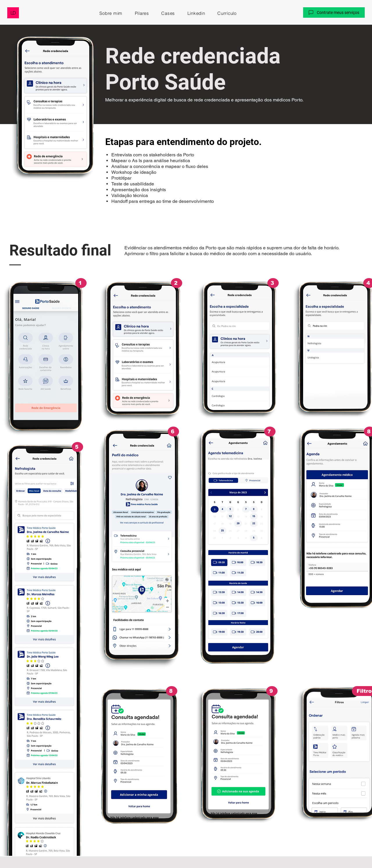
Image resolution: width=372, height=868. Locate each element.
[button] (334, 12)
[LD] (13, 13)
